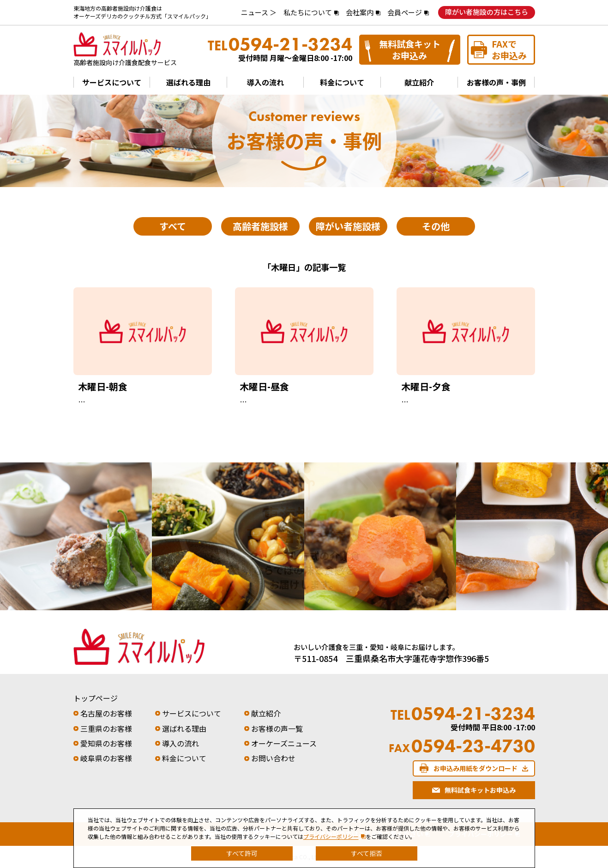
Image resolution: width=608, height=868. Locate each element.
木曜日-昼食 (264, 386)
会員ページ (405, 12)
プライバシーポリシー (331, 836)
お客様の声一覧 (277, 728)
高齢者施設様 (260, 226)
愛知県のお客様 (106, 743)
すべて (173, 226)
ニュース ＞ (259, 12)
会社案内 (360, 12)
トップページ (96, 698)
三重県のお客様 (106, 728)
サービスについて (112, 82)
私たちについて (308, 12)
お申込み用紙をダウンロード (476, 768)
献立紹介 (419, 82)
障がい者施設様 (348, 226)
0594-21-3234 (280, 44)
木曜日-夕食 (426, 386)
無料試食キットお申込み (410, 49)
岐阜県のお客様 (106, 758)
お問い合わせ (273, 758)
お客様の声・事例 (496, 82)
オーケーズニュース (284, 743)
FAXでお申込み (509, 49)
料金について (342, 82)
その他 (436, 226)
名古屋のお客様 (106, 713)
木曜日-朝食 (103, 386)
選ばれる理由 (188, 82)
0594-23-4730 (462, 746)
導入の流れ (265, 82)
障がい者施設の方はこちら (487, 12)
